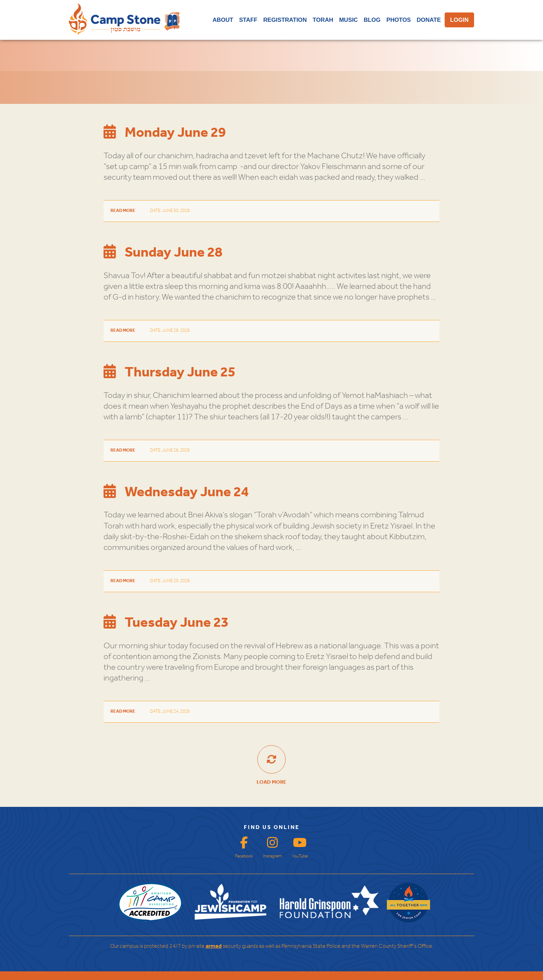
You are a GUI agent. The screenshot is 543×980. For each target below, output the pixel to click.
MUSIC (348, 20)
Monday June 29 (165, 133)
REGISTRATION (285, 20)
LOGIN (459, 20)
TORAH (323, 20)
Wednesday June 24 (176, 492)
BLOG (372, 20)
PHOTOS (399, 20)
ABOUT (223, 20)
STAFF (248, 20)
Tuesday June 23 (166, 623)
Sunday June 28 (163, 253)
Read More (123, 211)
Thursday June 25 (170, 373)
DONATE (429, 20)
